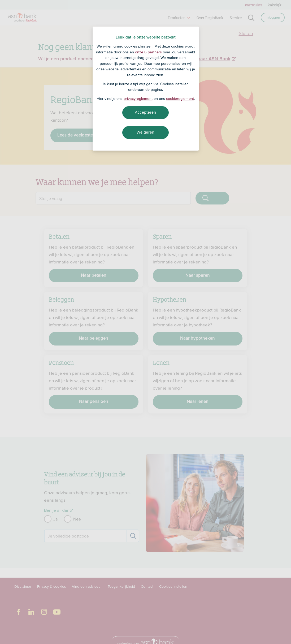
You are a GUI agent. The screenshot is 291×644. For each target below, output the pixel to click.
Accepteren (146, 112)
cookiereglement (180, 99)
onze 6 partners (148, 52)
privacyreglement (138, 99)
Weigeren (146, 132)
